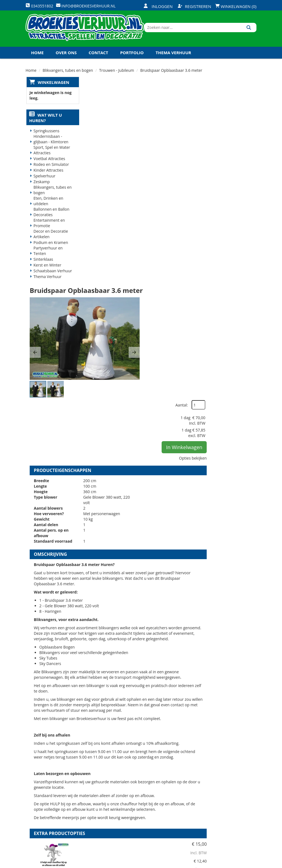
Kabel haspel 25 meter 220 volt (168, 689)
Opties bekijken (238, 152)
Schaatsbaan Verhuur (52, 276)
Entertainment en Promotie (49, 228)
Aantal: (227, 99)
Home (37, 57)
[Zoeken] (250, 31)
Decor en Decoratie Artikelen (50, 239)
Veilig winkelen (140, 792)
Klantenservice (179, 792)
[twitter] (222, 863)
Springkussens (46, 136)
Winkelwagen (53, 87)
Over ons (66, 57)
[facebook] (212, 863)
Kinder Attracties (48, 176)
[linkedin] (242, 863)
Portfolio (132, 57)
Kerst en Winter (47, 270)
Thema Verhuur (173, 57)
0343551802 (48, 807)
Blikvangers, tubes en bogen (52, 195)
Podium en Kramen (50, 248)
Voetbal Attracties (49, 164)
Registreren (195, 6)
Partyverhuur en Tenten (48, 256)
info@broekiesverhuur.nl (54, 818)
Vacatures (97, 802)
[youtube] (232, 863)
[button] (93, 149)
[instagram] (251, 863)
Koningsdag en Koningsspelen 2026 (72, 69)
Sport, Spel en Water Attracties (51, 156)
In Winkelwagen (230, 141)
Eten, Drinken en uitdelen (48, 206)
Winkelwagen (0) (236, 6)
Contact (99, 57)
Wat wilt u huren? (45, 123)
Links (92, 811)
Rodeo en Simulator (51, 170)
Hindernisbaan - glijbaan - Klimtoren (50, 145)
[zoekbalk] (209, 31)
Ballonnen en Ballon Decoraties (51, 217)
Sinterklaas (43, 265)
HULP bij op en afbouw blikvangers (159, 566)
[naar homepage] (86, 31)
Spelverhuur (44, 181)
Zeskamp (41, 187)
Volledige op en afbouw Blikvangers (160, 629)
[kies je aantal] (245, 598)
